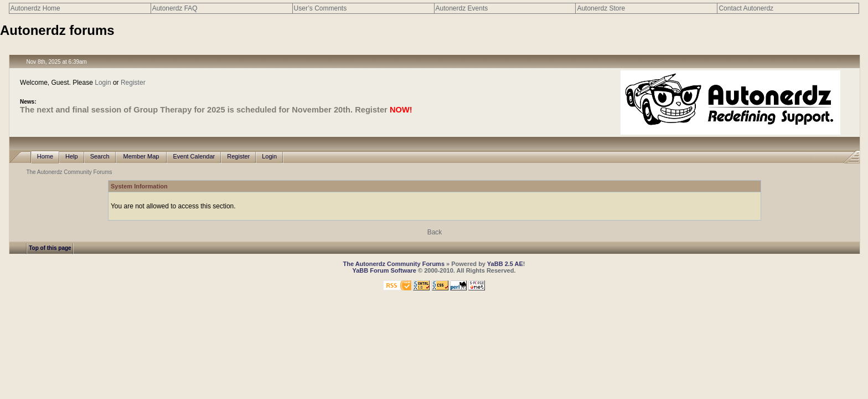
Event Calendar (194, 157)
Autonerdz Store (601, 8)
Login (103, 83)
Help (72, 157)
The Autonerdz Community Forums (69, 172)
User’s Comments (321, 8)
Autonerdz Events (462, 8)
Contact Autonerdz (746, 8)
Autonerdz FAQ (175, 8)
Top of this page (50, 248)
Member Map (141, 157)
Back (435, 232)
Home (45, 157)
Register (133, 83)
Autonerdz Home (35, 8)
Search (100, 157)
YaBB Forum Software (384, 270)
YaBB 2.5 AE (505, 264)
